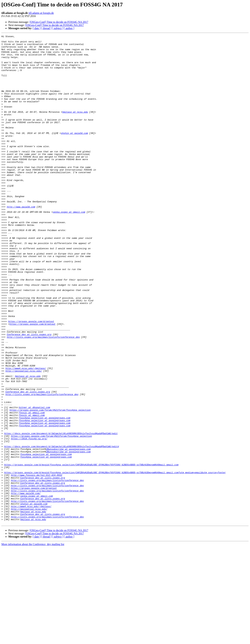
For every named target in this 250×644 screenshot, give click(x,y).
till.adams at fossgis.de (41, 13)
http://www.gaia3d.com (21, 240)
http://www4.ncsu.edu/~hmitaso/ (26, 434)
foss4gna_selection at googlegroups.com (45, 494)
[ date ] (37, 28)
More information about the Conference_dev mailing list (33, 641)
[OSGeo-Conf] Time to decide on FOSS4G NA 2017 (59, 22)
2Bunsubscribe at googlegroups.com (68, 531)
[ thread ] (46, 28)
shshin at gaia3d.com (74, 152)
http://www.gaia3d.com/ (26, 584)
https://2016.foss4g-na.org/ (29, 519)
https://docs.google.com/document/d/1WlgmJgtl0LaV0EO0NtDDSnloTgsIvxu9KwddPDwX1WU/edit (61, 512)
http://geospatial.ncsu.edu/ (24, 437)
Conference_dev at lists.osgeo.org (29, 394)
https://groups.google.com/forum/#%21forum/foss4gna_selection (50, 484)
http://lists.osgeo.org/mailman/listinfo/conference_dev (43, 397)
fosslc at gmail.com (32, 487)
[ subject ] (58, 28)
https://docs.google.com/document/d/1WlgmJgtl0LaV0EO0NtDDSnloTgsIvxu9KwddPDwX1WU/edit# (62, 528)
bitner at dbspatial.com (34, 481)
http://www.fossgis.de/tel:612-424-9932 (37, 562)
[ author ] (69, 28)
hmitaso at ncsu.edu (75, 127)
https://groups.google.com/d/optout (31, 378)
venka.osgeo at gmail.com (69, 247)
